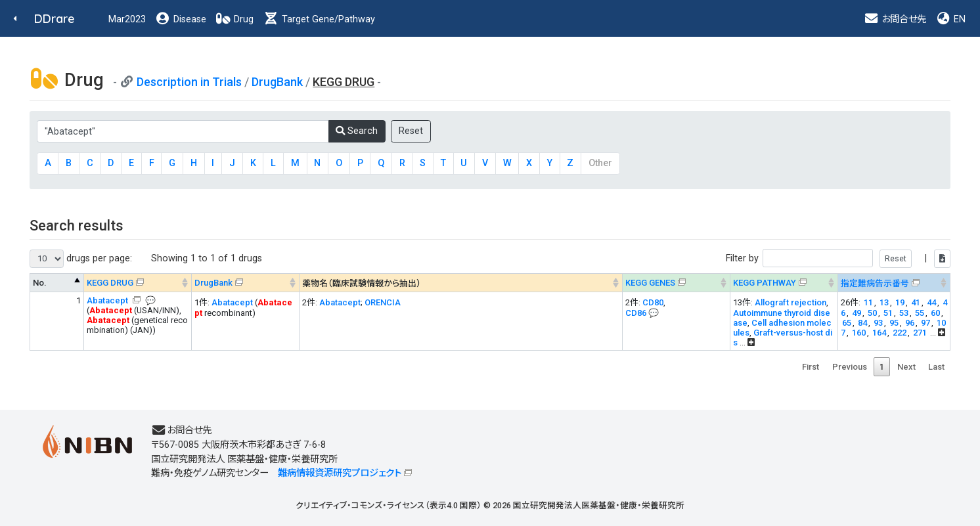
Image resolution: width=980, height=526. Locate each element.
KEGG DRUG (110, 283)
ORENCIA (383, 302)
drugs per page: (81, 259)
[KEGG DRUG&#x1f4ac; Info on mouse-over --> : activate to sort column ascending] (138, 283)
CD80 (653, 302)
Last (936, 367)
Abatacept (108, 300)
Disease (181, 19)
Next (906, 367)
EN (950, 19)
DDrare (55, 19)
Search (357, 131)
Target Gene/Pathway (319, 19)
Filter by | (838, 258)
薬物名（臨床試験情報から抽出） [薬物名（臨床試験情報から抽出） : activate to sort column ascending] (362, 283)
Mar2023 (127, 19)
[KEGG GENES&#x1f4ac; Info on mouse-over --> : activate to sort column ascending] (677, 283)
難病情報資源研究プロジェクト (340, 473)
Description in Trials (189, 82)
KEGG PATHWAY (765, 283)
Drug (234, 19)
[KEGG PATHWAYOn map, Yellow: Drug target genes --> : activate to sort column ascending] (784, 283)
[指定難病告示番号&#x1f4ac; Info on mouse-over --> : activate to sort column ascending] (894, 283)
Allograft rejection (791, 302)
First (811, 367)
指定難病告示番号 (875, 283)
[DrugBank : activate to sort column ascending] (246, 283)
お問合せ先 (895, 19)
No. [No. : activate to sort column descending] (40, 283)
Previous (850, 367)
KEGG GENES (650, 283)
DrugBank (277, 82)
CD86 (636, 313)
